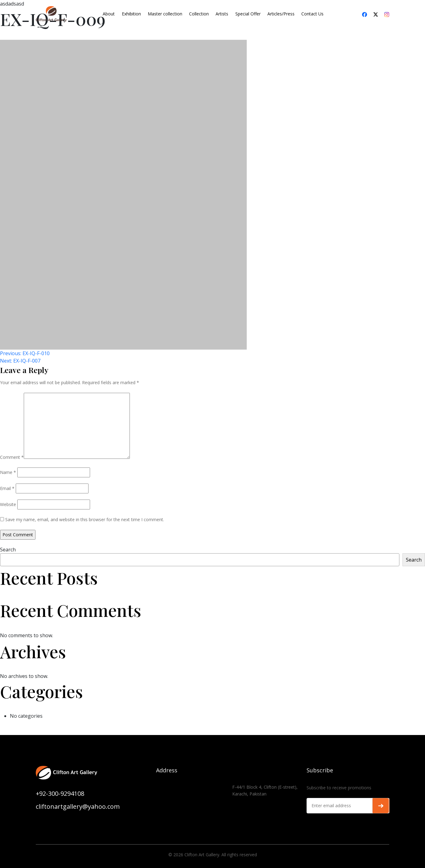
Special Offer (248, 14)
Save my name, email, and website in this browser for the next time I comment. (85, 519)
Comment (12, 457)
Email (7, 488)
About (109, 14)
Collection (199, 14)
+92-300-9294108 (60, 793)
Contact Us (312, 14)
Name (8, 472)
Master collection (165, 14)
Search (8, 550)
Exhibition (131, 14)
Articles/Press (281, 14)
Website (8, 504)
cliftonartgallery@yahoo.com (78, 806)
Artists (222, 14)
